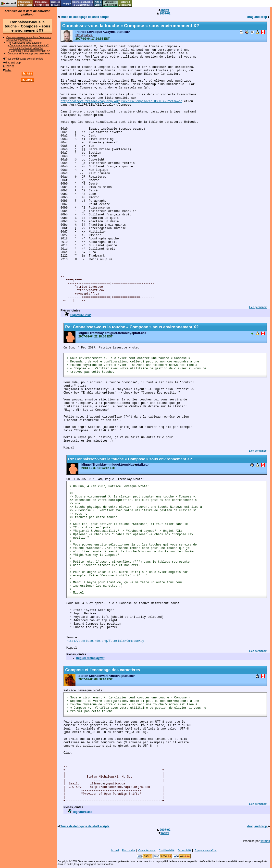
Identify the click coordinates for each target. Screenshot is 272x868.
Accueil (115, 850)
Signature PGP (81, 315)
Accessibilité (184, 850)
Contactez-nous (147, 850)
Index (7, 70)
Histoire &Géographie (125, 3)
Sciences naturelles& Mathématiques (83, 3)
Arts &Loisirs (98, 3)
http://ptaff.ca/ (84, 35)
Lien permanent (258, 307)
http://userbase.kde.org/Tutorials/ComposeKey (105, 641)
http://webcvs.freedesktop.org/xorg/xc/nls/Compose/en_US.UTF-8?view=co (121, 101)
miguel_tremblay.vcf (90, 658)
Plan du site (128, 850)
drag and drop (12, 63)
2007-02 (8, 67)
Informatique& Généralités (25, 3)
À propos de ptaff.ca (205, 850)
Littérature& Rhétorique (110, 3)
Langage (66, 3)
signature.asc (83, 812)
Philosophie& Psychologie (41, 3)
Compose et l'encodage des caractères (29, 54)
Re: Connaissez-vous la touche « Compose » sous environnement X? (28, 44)
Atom (29, 80)
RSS (30, 74)
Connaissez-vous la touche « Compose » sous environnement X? (29, 39)
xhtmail (265, 841)
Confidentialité (167, 850)
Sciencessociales (55, 3)
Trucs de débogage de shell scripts (23, 59)
